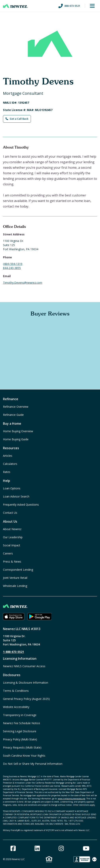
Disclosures (12, 675)
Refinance (11, 399)
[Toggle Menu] (92, 6)
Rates (7, 472)
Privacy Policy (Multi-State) (20, 739)
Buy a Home (12, 424)
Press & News (12, 561)
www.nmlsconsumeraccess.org (71, 799)
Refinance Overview (16, 407)
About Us (10, 521)
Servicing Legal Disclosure (20, 731)
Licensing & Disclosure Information (26, 683)
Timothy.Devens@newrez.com (23, 283)
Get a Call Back (17, 119)
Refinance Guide (13, 415)
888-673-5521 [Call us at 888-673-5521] (69, 6)
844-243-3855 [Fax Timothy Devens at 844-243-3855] (12, 268)
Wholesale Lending (15, 586)
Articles (8, 456)
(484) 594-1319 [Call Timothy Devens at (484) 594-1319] (13, 264)
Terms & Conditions (16, 691)
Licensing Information (20, 659)
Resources (11, 448)
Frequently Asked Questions (21, 505)
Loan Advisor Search (16, 496)
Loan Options (12, 488)
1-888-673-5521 (13, 652)
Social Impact (12, 545)
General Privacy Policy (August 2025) (26, 699)
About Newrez (12, 529)
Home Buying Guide (16, 439)
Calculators (10, 464)
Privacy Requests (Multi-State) (22, 747)
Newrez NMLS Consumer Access (24, 666)
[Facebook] (13, 848)
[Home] (15, 6)
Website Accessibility (16, 707)
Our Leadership (13, 537)
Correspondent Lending (18, 570)
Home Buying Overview (18, 431)
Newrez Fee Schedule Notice (21, 723)
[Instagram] (61, 848)
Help (7, 481)
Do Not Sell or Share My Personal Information (33, 764)
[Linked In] (37, 848)
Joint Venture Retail (15, 578)
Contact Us (10, 513)
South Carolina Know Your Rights (24, 756)
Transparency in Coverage (20, 715)
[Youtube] (86, 848)
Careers (8, 553)
